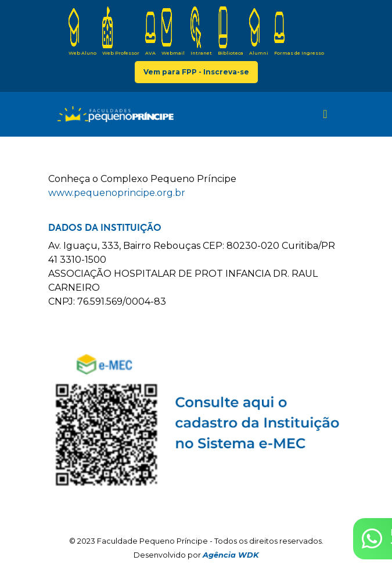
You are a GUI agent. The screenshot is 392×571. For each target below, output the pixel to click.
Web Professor (121, 31)
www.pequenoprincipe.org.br (117, 193)
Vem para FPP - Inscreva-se (196, 72)
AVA (150, 31)
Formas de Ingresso (299, 31)
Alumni (259, 31)
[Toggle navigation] (325, 114)
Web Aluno (82, 31)
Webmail (173, 31)
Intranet (201, 31)
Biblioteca (231, 31)
